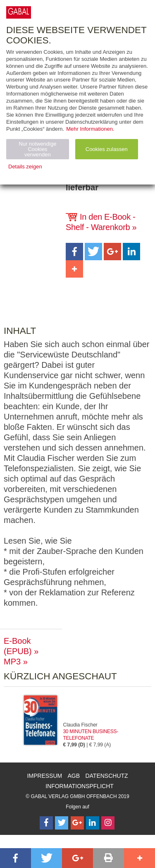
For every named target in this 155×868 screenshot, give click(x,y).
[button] (74, 252)
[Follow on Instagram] (108, 823)
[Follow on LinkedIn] (93, 823)
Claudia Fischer (80, 725)
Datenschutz (106, 776)
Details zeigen (25, 167)
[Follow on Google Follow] (77, 823)
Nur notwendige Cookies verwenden (37, 149)
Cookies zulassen (107, 149)
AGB (74, 776)
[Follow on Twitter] (62, 823)
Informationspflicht (80, 786)
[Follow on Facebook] (46, 823)
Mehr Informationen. (90, 129)
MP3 (12, 662)
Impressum (44, 776)
